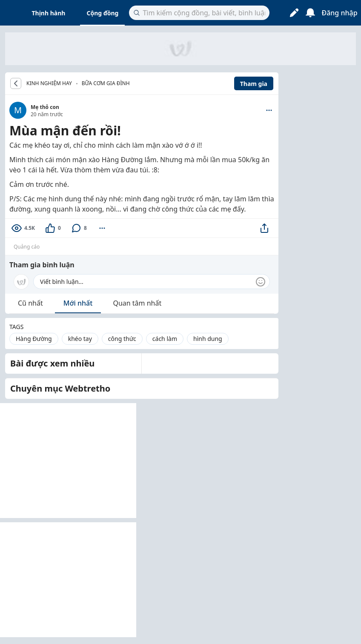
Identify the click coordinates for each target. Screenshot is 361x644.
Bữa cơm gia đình (106, 83)
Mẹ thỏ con (45, 107)
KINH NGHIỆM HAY (49, 83)
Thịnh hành (49, 13)
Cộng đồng (102, 13)
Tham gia (254, 84)
